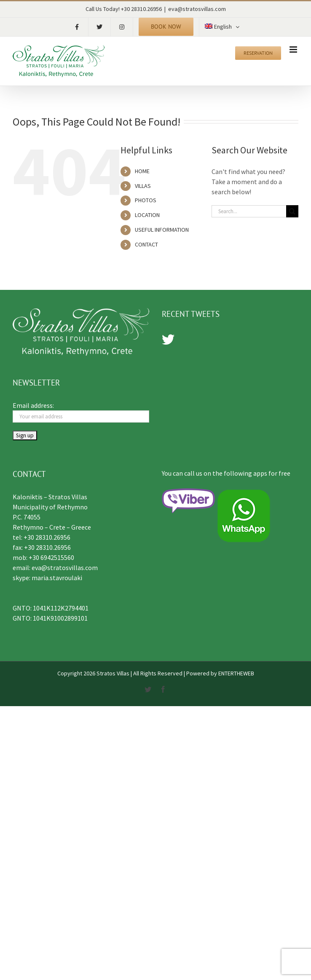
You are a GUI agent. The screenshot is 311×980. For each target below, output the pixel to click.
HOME (142, 171)
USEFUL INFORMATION (162, 230)
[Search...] (249, 211)
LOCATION (147, 215)
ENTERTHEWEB (236, 673)
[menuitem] (222, 27)
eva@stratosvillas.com (197, 9)
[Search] (292, 211)
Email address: (33, 405)
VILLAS (143, 186)
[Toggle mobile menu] (294, 50)
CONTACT (146, 244)
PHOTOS (146, 200)
